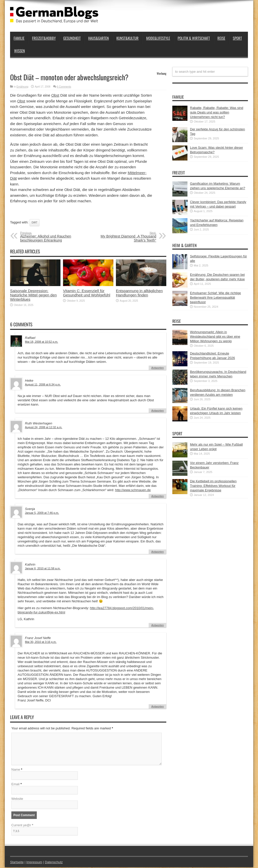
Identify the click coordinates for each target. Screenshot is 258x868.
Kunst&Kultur (127, 38)
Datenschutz (54, 863)
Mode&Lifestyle (158, 38)
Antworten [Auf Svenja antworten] (157, 552)
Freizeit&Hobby (44, 38)
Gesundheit (72, 38)
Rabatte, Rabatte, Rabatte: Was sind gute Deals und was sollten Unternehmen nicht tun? (217, 112)
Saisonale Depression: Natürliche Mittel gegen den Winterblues (33, 295)
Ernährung (23, 87)
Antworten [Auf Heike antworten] (157, 411)
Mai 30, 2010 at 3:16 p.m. (41, 642)
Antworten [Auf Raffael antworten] (157, 368)
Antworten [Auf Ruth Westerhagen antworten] (157, 496)
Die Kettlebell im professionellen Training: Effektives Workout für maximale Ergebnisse (213, 486)
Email (15, 785)
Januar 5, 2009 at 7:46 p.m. (42, 513)
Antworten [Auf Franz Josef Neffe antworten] (157, 706)
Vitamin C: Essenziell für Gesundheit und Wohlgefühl (87, 293)
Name (16, 770)
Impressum (35, 863)
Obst (55, 95)
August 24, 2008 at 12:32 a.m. (44, 427)
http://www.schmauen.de (133, 490)
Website (17, 799)
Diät (35, 223)
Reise (221, 38)
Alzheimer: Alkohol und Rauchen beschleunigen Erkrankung (51, 237)
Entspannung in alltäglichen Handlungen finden (139, 293)
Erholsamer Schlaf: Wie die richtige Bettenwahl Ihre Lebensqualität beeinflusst (215, 298)
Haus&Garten (99, 38)
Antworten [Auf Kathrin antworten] (157, 625)
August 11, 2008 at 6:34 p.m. (43, 384)
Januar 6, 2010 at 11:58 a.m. (43, 568)
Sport (237, 38)
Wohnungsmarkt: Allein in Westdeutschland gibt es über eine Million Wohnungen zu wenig (215, 337)
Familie (19, 38)
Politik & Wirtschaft (194, 38)
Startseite (17, 863)
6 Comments (64, 87)
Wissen (20, 51)
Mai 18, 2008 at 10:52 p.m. (41, 342)
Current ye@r (22, 826)
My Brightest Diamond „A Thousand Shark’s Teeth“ (125, 237)
